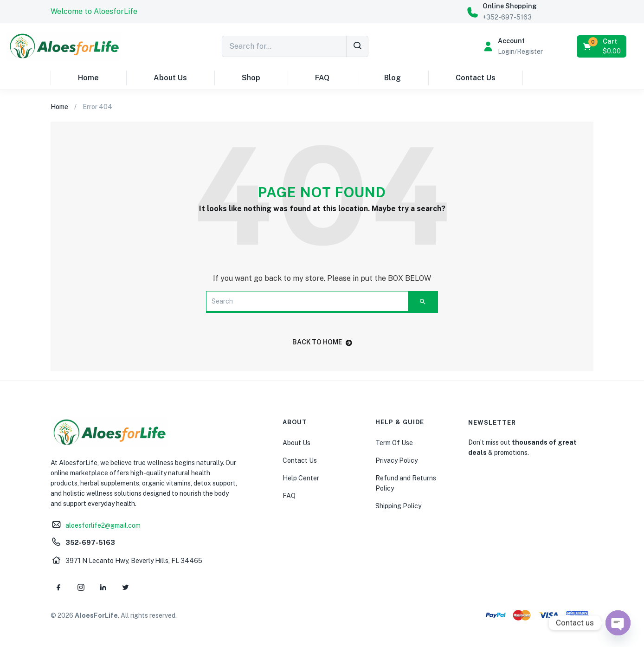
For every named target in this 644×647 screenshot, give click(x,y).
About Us (170, 78)
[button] (94, 12)
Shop (251, 78)
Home (88, 78)
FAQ (322, 78)
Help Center (301, 478)
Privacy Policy (396, 460)
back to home (322, 342)
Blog (393, 78)
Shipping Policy (398, 506)
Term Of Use (394, 443)
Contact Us (476, 78)
